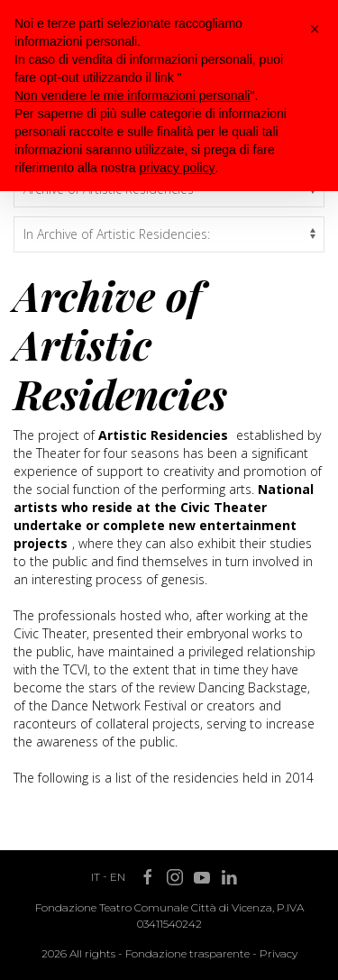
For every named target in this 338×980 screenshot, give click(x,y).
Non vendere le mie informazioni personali (132, 96)
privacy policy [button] (178, 168)
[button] (315, 29)
